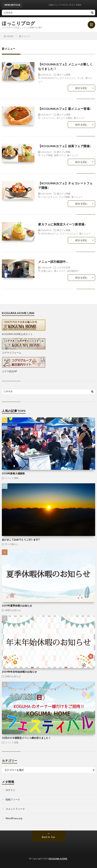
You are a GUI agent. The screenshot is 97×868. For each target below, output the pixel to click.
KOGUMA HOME (58, 859)
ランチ (80, 78)
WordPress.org (14, 818)
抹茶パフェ (60, 155)
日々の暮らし (12, 544)
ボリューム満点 (64, 118)
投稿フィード (13, 799)
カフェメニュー (68, 78)
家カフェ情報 (64, 75)
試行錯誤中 (73, 271)
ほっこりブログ (19, 23)
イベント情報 (12, 478)
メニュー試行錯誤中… (53, 262)
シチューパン (48, 118)
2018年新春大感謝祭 (13, 473)
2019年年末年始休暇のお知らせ (19, 672)
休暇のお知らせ (13, 610)
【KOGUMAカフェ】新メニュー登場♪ (65, 109)
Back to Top (48, 837)
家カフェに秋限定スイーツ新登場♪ (62, 224)
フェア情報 (47, 155)
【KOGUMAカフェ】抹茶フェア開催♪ (65, 146)
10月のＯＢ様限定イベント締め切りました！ (26, 738)
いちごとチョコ (49, 197)
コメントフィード (15, 809)
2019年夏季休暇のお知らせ (17, 606)
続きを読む (81, 88)
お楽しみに (47, 271)
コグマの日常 (64, 267)
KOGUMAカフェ (50, 78)
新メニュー (79, 118)
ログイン (10, 790)
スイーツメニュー (69, 233)
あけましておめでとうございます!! (21, 540)
